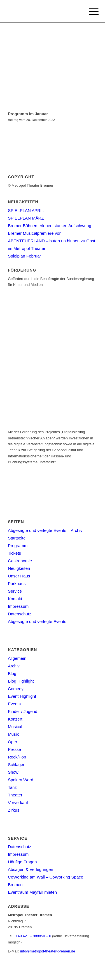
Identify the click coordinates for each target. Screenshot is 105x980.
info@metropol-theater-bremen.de (48, 951)
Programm (18, 546)
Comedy (16, 689)
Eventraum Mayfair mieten (32, 892)
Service (15, 591)
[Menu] (89, 12)
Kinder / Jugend (23, 711)
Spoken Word (21, 780)
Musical (15, 727)
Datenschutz (19, 614)
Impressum (18, 606)
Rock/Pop (17, 757)
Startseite (17, 538)
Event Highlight (22, 696)
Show (13, 772)
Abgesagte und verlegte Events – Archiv (45, 530)
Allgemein (17, 658)
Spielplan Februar (24, 256)
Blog (12, 673)
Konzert (15, 719)
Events (14, 704)
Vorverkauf (18, 802)
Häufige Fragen (22, 862)
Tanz (12, 787)
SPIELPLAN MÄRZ (26, 218)
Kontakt (15, 599)
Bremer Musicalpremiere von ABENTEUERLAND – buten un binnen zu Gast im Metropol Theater (52, 241)
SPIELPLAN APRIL (26, 210)
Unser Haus (19, 576)
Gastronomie (20, 561)
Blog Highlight (21, 681)
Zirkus (14, 810)
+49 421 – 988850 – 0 (33, 936)
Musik (13, 734)
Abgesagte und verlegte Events (37, 621)
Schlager (16, 765)
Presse (14, 749)
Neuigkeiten (19, 568)
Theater (15, 795)
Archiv (14, 666)
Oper (12, 742)
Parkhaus (17, 583)
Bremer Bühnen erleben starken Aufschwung (50, 226)
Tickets (14, 553)
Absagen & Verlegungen (31, 869)
